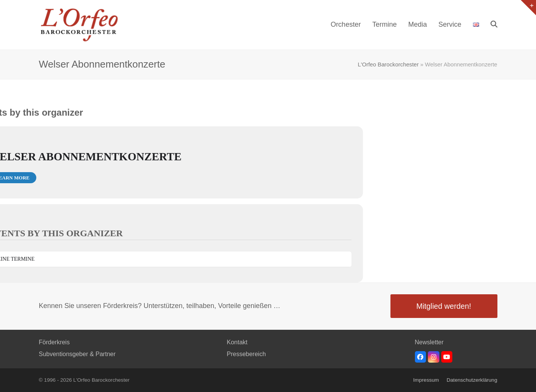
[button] (494, 25)
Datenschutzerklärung (472, 380)
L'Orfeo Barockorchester (388, 65)
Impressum (426, 380)
